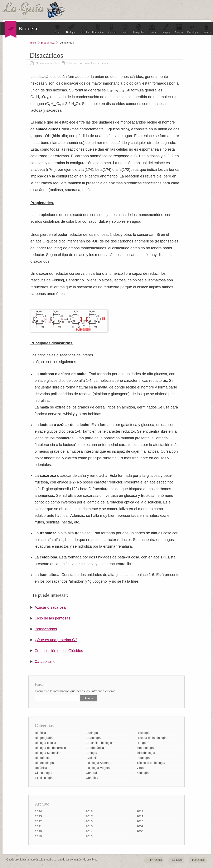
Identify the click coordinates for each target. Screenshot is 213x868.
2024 (38, 811)
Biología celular (46, 743)
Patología (143, 758)
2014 (89, 831)
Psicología (193, 29)
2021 (38, 826)
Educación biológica (100, 743)
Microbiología (146, 753)
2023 (38, 816)
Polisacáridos (46, 629)
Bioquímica (48, 43)
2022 (38, 821)
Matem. (179, 29)
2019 (38, 836)
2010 (140, 821)
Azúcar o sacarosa (50, 607)
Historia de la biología (151, 738)
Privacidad (156, 860)
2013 (89, 836)
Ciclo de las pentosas (52, 618)
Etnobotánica (95, 748)
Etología (91, 753)
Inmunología (145, 748)
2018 (89, 811)
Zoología (142, 773)
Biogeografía (44, 738)
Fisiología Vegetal (98, 768)
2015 (89, 826)
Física (125, 29)
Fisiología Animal (98, 763)
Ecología (92, 733)
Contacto (177, 860)
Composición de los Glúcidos (59, 651)
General (91, 773)
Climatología (43, 773)
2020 (38, 831)
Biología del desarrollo (50, 748)
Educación (98, 29)
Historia (152, 29)
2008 (140, 831)
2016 (89, 821)
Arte (57, 29)
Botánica (41, 768)
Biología (71, 29)
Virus (140, 768)
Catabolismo (45, 662)
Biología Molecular (48, 753)
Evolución (93, 758)
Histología (143, 733)
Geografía (139, 29)
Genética (92, 778)
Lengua (166, 29)
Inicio (33, 43)
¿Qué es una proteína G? (56, 640)
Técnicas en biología (151, 763)
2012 (140, 811)
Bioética (40, 733)
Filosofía (111, 29)
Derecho (84, 29)
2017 (89, 816)
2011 (140, 816)
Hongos (142, 743)
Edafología (93, 738)
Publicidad (198, 860)
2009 (140, 826)
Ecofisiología (44, 778)
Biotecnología (44, 763)
